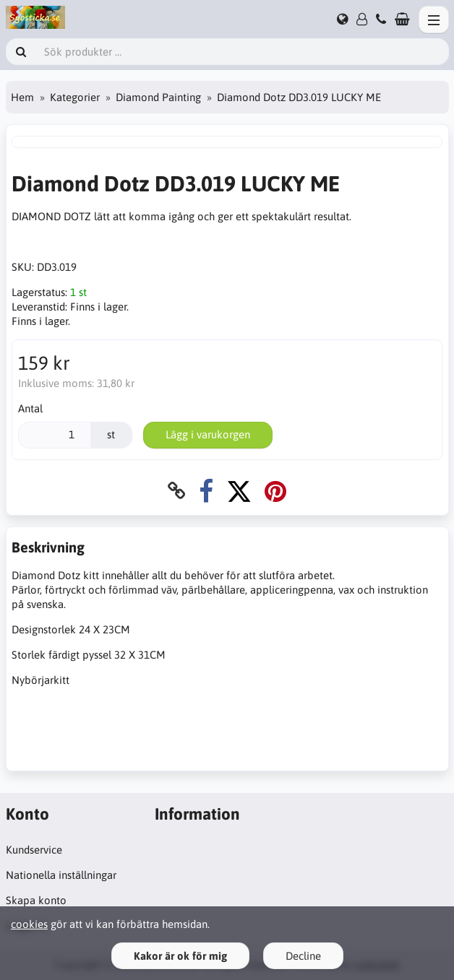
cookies (29, 924)
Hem (22, 97)
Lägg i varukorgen (208, 434)
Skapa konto (36, 900)
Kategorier (75, 97)
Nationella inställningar (61, 875)
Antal (30, 408)
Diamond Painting (158, 97)
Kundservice (34, 850)
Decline (303, 956)
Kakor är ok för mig (180, 956)
